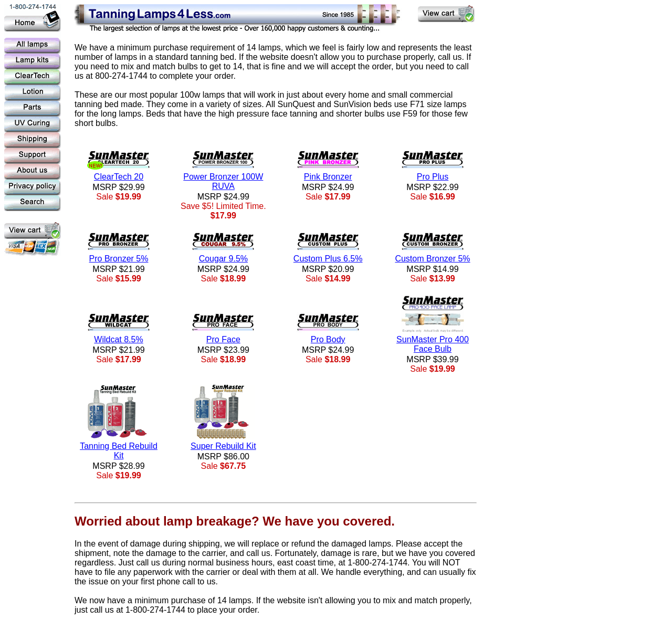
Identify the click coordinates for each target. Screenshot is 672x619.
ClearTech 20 (119, 177)
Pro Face (223, 339)
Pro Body (328, 339)
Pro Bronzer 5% (119, 259)
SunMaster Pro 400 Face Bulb (433, 344)
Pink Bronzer (328, 177)
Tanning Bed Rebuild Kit (119, 451)
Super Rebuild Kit (223, 446)
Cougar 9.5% (223, 259)
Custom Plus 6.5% (328, 259)
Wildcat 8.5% (118, 339)
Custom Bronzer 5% (432, 259)
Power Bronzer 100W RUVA (223, 181)
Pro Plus (433, 177)
